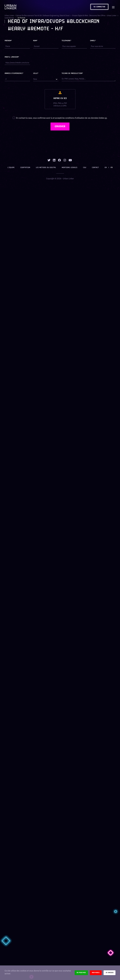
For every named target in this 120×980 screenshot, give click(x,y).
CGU (85, 168)
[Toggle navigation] (113, 7)
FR (112, 168)
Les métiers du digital (46, 168)
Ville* (36, 73)
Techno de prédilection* (72, 73)
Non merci (96, 973)
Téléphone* (66, 41)
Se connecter (99, 7)
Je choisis (110, 973)
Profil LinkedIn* (12, 57)
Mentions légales (70, 168)
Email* (93, 41)
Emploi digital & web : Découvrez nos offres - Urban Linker (94, 16)
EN (106, 168)
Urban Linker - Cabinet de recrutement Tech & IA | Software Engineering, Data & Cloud (37, 16)
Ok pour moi (81, 973)
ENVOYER (60, 126)
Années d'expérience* (14, 73)
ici (106, 118)
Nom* (35, 41)
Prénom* (8, 41)
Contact (95, 168)
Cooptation (25, 168)
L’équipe (11, 168)
